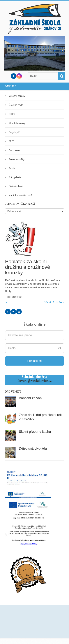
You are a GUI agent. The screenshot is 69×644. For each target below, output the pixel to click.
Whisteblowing (17, 123)
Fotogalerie (15, 177)
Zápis (12, 168)
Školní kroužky (17, 159)
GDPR (12, 114)
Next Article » (54, 302)
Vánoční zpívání (31, 398)
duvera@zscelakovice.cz (34, 381)
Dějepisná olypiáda (33, 448)
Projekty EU (15, 132)
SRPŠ (11, 141)
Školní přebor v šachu (35, 432)
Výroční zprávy (17, 96)
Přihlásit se (34, 361)
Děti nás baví (16, 186)
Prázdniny (14, 150)
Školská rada (16, 105)
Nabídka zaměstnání (20, 195)
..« (7, 302)
